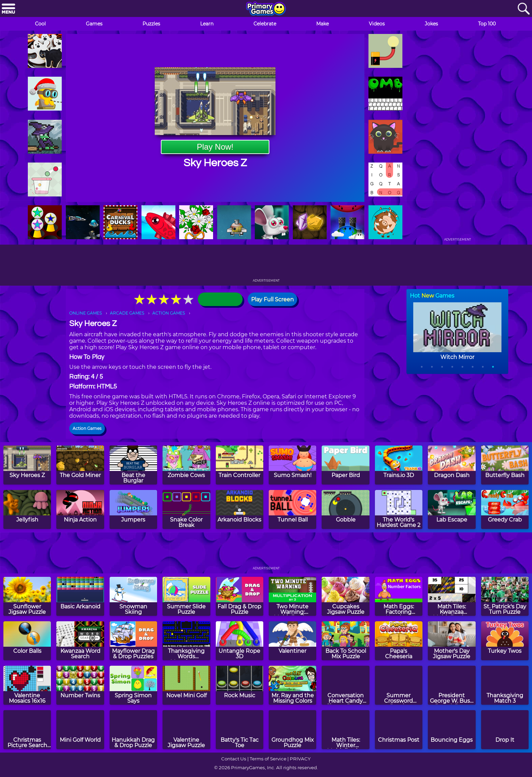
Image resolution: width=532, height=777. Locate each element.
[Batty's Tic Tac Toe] (240, 730)
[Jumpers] (133, 509)
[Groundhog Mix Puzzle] (292, 730)
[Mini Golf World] (80, 730)
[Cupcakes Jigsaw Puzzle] (345, 596)
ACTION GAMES (169, 313)
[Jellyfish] (27, 509)
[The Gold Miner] (80, 465)
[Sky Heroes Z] (27, 465)
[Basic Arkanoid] (80, 596)
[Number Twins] (80, 685)
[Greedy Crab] (505, 509)
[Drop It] (505, 730)
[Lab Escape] (452, 509)
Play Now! (215, 147)
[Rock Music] (240, 685)
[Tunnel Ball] (292, 509)
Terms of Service (268, 759)
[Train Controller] (240, 465)
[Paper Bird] (345, 465)
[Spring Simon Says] (133, 685)
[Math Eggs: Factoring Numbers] (399, 596)
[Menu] (8, 9)
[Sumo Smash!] (292, 465)
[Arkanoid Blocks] (240, 509)
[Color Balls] (27, 641)
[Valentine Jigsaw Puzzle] (186, 730)
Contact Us (234, 759)
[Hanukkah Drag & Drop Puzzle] (133, 730)
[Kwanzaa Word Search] (80, 641)
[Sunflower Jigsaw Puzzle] (27, 596)
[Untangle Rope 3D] (240, 641)
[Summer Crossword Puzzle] (399, 685)
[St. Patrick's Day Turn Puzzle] (505, 596)
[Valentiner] (292, 641)
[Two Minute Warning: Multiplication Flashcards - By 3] (292, 596)
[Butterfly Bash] (505, 465)
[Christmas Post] (399, 730)
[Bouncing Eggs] (452, 730)
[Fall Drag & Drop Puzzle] (240, 596)
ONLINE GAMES (85, 313)
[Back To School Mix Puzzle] (345, 641)
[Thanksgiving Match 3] (505, 685)
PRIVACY (300, 759)
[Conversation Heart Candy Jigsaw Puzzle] (345, 685)
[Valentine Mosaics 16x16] (27, 685)
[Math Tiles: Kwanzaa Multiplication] (452, 596)
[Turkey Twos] (505, 641)
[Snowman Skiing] (133, 596)
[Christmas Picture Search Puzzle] (27, 730)
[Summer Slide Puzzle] (186, 596)
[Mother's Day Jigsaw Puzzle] (452, 641)
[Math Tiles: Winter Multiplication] (345, 730)
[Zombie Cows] (186, 465)
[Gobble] (345, 509)
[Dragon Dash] (452, 465)
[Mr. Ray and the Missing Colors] (292, 685)
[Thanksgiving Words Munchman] (186, 641)
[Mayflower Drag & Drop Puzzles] (133, 641)
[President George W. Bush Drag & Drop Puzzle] (452, 685)
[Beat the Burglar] (133, 465)
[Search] (524, 9)
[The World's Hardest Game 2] (399, 509)
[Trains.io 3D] (399, 465)
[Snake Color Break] (186, 509)
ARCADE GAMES (127, 313)
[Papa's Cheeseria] (399, 641)
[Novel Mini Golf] (186, 685)
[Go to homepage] (266, 9)
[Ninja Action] (80, 509)
